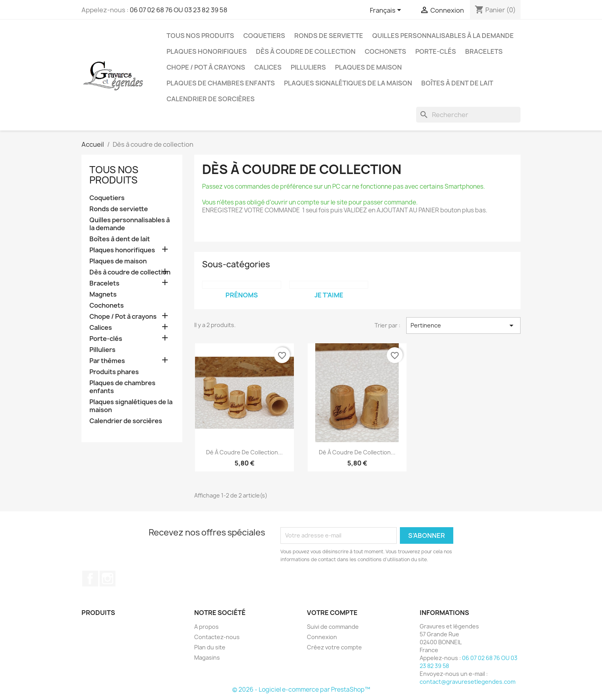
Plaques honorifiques (207, 51)
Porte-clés (436, 51)
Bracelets (484, 51)
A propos (206, 627)
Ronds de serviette (329, 36)
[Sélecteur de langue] (387, 11)
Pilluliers (308, 67)
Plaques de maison (368, 67)
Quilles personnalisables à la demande (443, 36)
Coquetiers (264, 36)
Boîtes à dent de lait (457, 83)
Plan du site (210, 647)
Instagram (108, 579)
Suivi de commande (333, 627)
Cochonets (385, 51)
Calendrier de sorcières (211, 99)
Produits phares (114, 372)
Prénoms (242, 295)
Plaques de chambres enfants (221, 83)
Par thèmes (107, 361)
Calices (268, 67)
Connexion (322, 637)
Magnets (103, 294)
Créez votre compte (334, 647)
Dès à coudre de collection (306, 51)
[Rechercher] (468, 115)
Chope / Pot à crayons (206, 67)
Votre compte (332, 613)
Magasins (207, 657)
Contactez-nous (217, 637)
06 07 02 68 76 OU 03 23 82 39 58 (179, 10)
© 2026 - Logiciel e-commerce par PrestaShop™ (301, 690)
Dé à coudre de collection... (244, 452)
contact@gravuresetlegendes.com (468, 682)
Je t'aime (329, 295)
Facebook (90, 579)
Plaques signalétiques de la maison (348, 83)
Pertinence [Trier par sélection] (463, 325)
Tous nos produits (200, 36)
